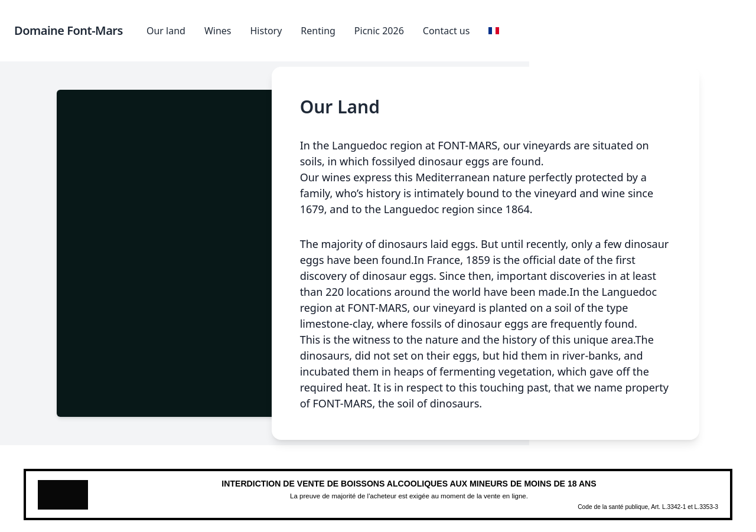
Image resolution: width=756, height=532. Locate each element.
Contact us (447, 31)
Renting (318, 31)
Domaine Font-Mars (69, 30)
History (266, 31)
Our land (166, 31)
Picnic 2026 (379, 31)
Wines (218, 31)
